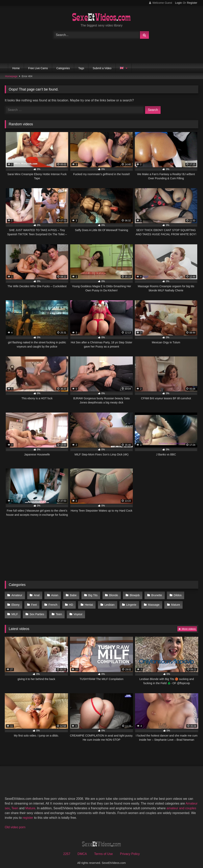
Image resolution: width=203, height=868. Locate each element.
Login (178, 3)
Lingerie (127, 603)
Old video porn (15, 824)
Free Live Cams (38, 68)
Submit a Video (102, 68)
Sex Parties (19, 612)
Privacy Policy (130, 851)
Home (16, 68)
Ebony (15, 603)
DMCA (82, 851)
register (28, 814)
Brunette (152, 595)
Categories (63, 68)
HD (69, 603)
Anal (36, 595)
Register (192, 3)
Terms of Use (103, 851)
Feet (33, 603)
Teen (40, 612)
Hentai (86, 603)
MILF (189, 603)
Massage (149, 603)
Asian (53, 595)
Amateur (17, 595)
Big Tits (90, 595)
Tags (81, 68)
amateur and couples (181, 805)
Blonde (110, 595)
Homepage (11, 76)
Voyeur (58, 612)
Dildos (172, 595)
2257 (67, 851)
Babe (71, 595)
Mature (170, 603)
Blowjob (130, 595)
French (51, 603)
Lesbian (106, 603)
